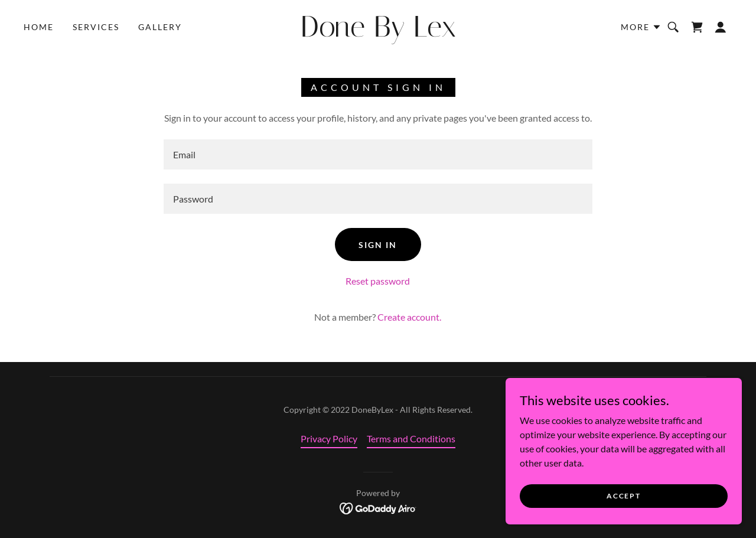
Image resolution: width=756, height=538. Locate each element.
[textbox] (378, 154)
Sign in (378, 245)
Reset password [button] (378, 281)
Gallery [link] (160, 27)
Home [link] (39, 27)
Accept (623, 496)
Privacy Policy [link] (329, 438)
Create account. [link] (409, 317)
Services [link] (96, 27)
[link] (378, 33)
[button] (641, 27)
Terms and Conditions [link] (411, 438)
